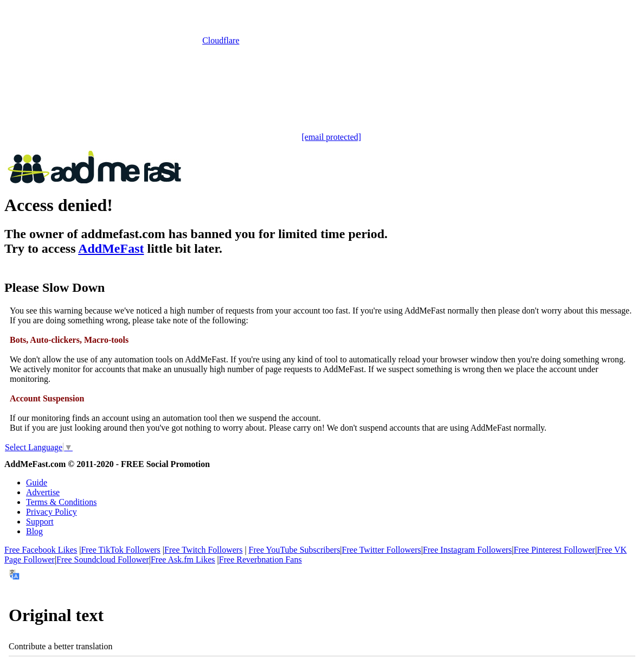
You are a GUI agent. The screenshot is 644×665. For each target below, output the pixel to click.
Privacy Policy (51, 512)
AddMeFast (111, 248)
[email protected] (331, 137)
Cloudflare (221, 40)
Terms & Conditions (61, 502)
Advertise (43, 492)
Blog (34, 531)
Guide (37, 482)
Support (40, 522)
